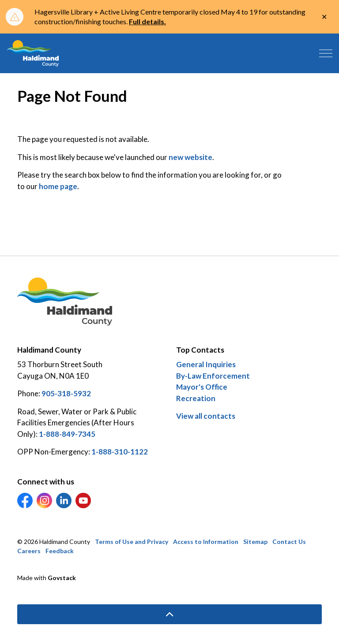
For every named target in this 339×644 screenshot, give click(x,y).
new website (190, 157)
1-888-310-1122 (120, 452)
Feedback (60, 551)
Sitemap (255, 542)
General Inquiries (206, 364)
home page (58, 186)
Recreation (196, 398)
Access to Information (206, 542)
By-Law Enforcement (213, 376)
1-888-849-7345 (67, 434)
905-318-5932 (66, 393)
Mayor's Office (202, 387)
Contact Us (289, 542)
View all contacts (206, 416)
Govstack (62, 578)
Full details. (147, 21)
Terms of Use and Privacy (132, 542)
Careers (29, 551)
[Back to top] (169, 614)
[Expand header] (326, 53)
